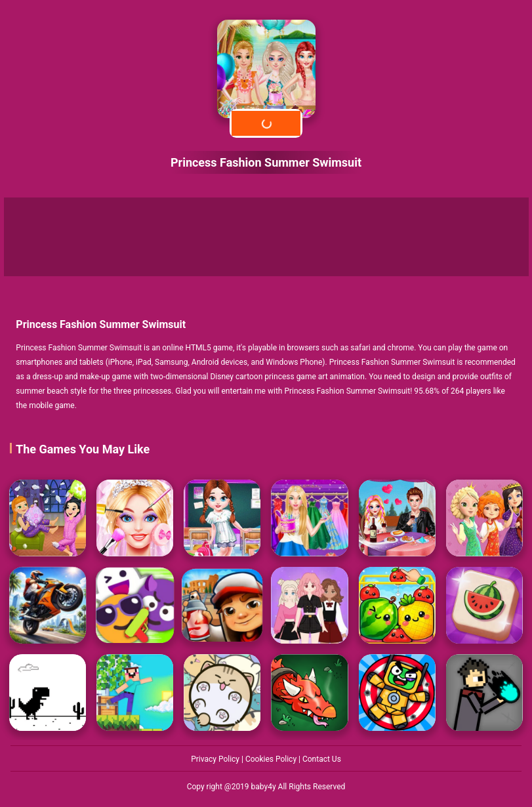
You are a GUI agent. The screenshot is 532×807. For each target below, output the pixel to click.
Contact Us (322, 759)
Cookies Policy (272, 759)
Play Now (266, 123)
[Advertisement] (266, 237)
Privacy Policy (216, 759)
